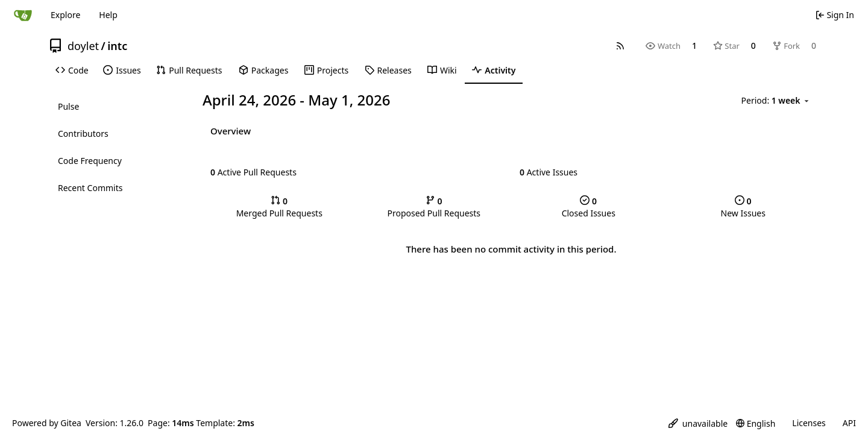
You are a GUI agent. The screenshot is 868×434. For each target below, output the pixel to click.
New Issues (743, 207)
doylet (83, 46)
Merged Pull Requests (279, 207)
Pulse (68, 106)
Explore (65, 15)
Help (108, 15)
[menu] (776, 101)
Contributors (83, 134)
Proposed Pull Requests (434, 207)
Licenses (809, 423)
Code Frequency (90, 161)
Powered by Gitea (47, 423)
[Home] (23, 15)
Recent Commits (90, 188)
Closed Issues (589, 207)
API (849, 423)
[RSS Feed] (620, 46)
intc (117, 46)
